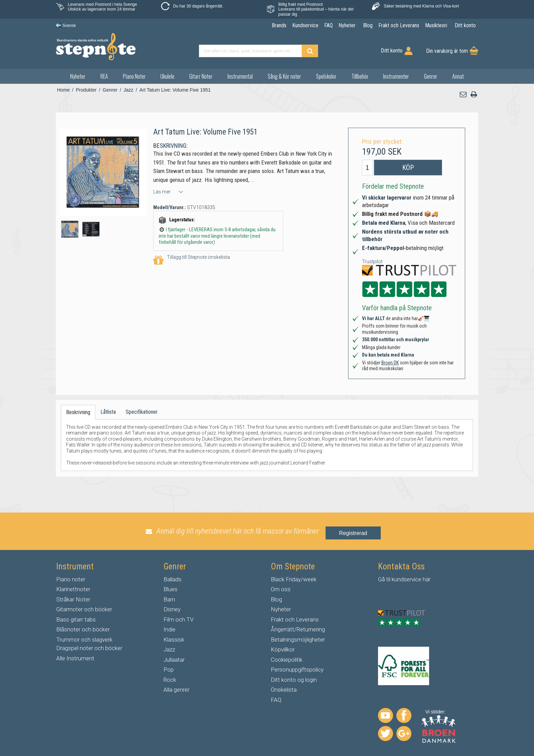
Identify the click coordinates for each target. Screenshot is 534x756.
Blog (276, 599)
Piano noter (71, 579)
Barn (169, 599)
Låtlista (108, 412)
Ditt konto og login (294, 680)
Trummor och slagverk (84, 640)
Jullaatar (174, 660)
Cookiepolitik (287, 660)
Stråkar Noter (73, 599)
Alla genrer (176, 690)
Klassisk (174, 640)
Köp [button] (408, 168)
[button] (464, 94)
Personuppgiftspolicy (297, 670)
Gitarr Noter (201, 76)
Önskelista (284, 690)
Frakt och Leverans (295, 619)
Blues (170, 589)
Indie (169, 629)
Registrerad (353, 533)
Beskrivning (78, 412)
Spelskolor (326, 76)
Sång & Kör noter (284, 76)
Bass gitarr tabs (76, 619)
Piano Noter (134, 76)
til (388, 579)
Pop (169, 670)
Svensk (66, 26)
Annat (458, 76)
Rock (170, 680)
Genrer (431, 76)
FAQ (276, 700)
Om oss (281, 589)
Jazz (169, 649)
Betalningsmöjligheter (298, 640)
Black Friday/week (294, 579)
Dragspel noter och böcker (89, 648)
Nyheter (78, 76)
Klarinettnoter (73, 589)
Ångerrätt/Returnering (298, 629)
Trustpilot (372, 262)
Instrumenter (396, 76)
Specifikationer (142, 412)
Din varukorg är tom (447, 51)
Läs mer (162, 192)
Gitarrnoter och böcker (84, 609)
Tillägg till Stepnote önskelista (192, 260)
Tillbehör (360, 76)
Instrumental (240, 76)
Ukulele (167, 76)
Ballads (172, 579)
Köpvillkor (283, 649)
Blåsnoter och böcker (83, 629)
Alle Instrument (75, 658)
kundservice (406, 579)
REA (104, 76)
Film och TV (178, 619)
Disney (172, 609)
